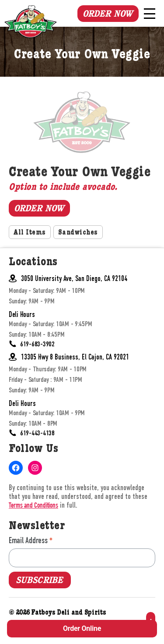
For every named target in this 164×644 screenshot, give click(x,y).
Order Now (108, 14)
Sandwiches (78, 233)
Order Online (82, 628)
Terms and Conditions (33, 506)
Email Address (31, 540)
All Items (30, 233)
